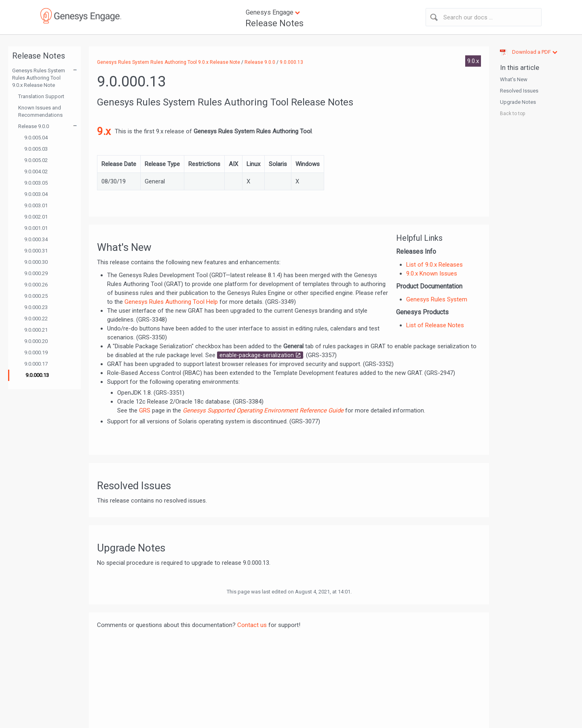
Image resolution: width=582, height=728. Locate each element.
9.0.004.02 (36, 171)
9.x (104, 131)
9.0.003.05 (36, 183)
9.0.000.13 (37, 375)
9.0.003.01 (36, 205)
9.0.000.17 (36, 364)
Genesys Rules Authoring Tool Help (171, 302)
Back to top (512, 114)
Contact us (252, 625)
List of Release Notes (435, 325)
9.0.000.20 (36, 341)
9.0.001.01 (36, 228)
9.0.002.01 (36, 217)
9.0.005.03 (36, 149)
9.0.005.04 (36, 138)
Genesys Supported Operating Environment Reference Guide (264, 410)
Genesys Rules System (437, 299)
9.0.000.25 (36, 296)
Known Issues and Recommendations (40, 111)
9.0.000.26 (36, 285)
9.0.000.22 (36, 319)
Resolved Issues (519, 91)
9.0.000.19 (36, 352)
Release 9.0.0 (34, 126)
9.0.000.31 (36, 251)
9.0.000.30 (36, 262)
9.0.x (473, 61)
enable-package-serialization (257, 355)
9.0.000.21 (36, 330)
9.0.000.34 (36, 239)
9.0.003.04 (36, 194)
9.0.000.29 (36, 273)
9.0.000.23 (36, 307)
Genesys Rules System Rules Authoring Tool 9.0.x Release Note (39, 78)
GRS (145, 410)
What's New (514, 79)
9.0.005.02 (36, 160)
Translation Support (41, 96)
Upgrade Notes (518, 102)
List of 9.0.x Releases (434, 265)
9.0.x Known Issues (432, 274)
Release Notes (274, 23)
